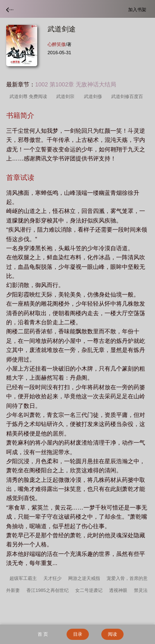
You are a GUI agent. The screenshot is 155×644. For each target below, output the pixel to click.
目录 (78, 634)
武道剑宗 (67, 96)
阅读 (112, 634)
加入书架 (138, 9)
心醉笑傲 (57, 44)
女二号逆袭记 (89, 590)
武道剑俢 (94, 96)
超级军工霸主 (23, 578)
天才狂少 (52, 578)
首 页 (43, 634)
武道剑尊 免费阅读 (30, 96)
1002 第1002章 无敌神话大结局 (76, 84)
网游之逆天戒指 (84, 578)
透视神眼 (118, 590)
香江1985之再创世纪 (48, 590)
